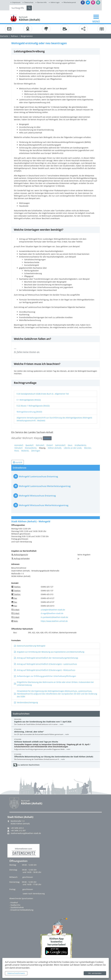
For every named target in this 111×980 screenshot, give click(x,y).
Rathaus (14, 36)
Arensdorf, (19, 445)
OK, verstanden (95, 973)
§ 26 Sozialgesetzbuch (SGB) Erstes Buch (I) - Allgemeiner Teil (43, 394)
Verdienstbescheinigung (26, 702)
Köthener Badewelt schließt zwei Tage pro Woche (36, 742)
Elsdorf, (50, 445)
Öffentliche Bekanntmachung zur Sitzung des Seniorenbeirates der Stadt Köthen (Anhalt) (54, 757)
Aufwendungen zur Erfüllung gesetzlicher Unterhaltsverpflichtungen (45, 676)
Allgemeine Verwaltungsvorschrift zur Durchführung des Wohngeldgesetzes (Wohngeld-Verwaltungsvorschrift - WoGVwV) (55, 419)
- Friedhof (14, 903)
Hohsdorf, (19, 448)
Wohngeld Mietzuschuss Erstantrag (37, 496)
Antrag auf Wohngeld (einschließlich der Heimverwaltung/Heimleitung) (46, 658)
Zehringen (36, 451)
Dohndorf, (40, 445)
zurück (18, 462)
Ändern (47, 438)
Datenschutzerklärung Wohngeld (30, 646)
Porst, (17, 451)
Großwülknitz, (81, 445)
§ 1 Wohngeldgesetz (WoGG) (29, 400)
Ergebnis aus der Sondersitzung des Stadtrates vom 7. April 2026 (43, 722)
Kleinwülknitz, (31, 448)
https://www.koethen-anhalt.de (54, 621)
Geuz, (70, 445)
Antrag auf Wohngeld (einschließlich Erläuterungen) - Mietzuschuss (45, 670)
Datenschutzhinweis (16, 973)
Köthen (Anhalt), (55, 448)
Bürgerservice (27, 36)
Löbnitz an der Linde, (73, 448)
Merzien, (88, 448)
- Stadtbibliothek (16, 907)
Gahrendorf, (60, 445)
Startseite (4, 36)
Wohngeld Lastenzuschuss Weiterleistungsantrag (45, 486)
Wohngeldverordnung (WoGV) (29, 412)
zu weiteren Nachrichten (29, 765)
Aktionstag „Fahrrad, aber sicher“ (29, 732)
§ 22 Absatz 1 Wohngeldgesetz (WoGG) (33, 406)
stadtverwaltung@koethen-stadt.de (26, 833)
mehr (62, 724)
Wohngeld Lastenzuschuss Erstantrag (38, 476)
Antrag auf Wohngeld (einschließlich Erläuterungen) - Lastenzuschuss (45, 664)
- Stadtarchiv (15, 905)
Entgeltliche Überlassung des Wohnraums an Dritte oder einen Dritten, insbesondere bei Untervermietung (54, 684)
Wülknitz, (25, 451)
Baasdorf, (30, 445)
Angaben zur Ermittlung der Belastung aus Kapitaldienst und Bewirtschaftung (49, 652)
